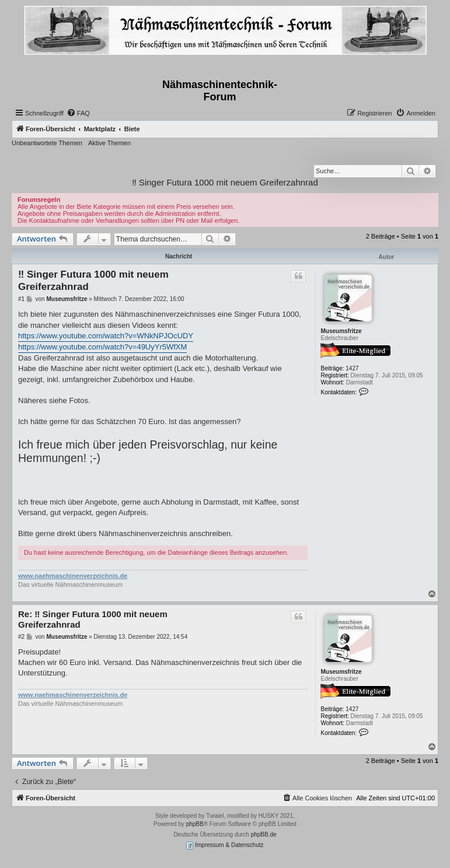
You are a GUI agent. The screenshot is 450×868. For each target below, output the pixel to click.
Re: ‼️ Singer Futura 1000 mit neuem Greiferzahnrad (93, 619)
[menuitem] (78, 113)
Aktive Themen (109, 143)
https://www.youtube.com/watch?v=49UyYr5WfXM (102, 347)
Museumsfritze (341, 331)
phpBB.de (264, 834)
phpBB (195, 824)
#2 (21, 637)
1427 (352, 368)
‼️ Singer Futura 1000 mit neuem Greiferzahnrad (225, 182)
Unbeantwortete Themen (47, 143)
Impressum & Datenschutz (225, 846)
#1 (21, 299)
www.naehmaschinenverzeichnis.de (73, 576)
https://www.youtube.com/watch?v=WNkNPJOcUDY (106, 336)
